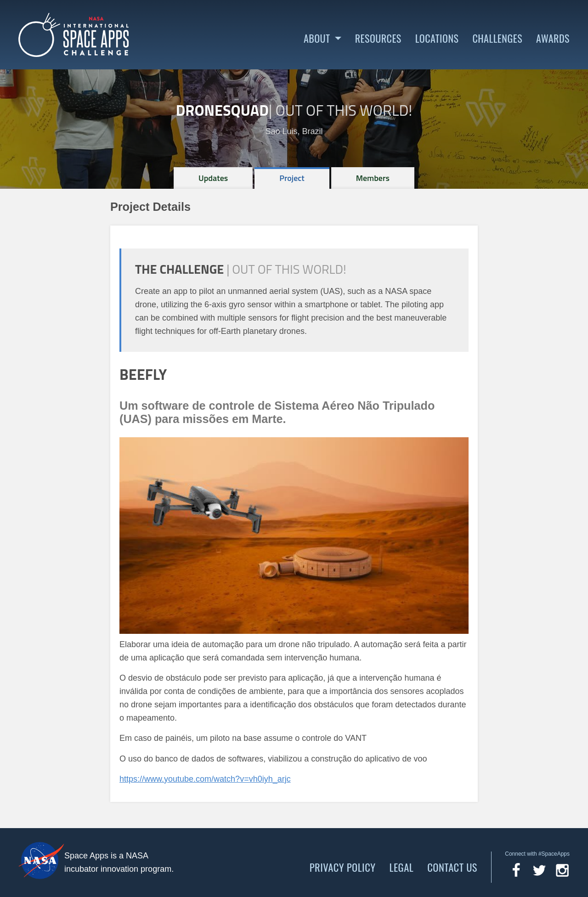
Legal (402, 867)
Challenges (497, 39)
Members (373, 178)
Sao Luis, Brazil (294, 131)
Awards (553, 39)
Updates (213, 178)
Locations (437, 39)
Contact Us (452, 867)
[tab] (213, 178)
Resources (378, 39)
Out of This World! (344, 110)
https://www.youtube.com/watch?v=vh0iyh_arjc (205, 779)
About (317, 39)
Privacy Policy (343, 867)
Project (292, 178)
